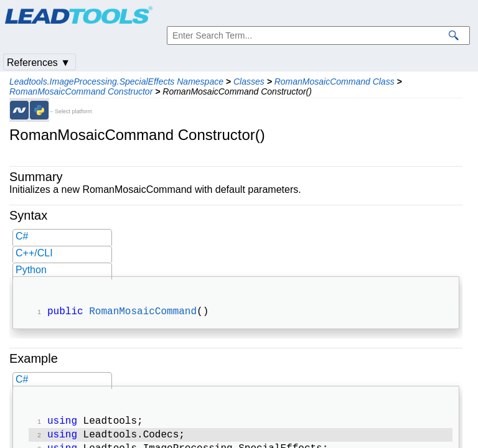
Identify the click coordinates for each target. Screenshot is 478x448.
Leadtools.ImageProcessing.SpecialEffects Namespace (116, 82)
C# (22, 236)
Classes (249, 82)
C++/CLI (34, 253)
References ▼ (39, 63)
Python (31, 270)
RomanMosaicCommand (143, 313)
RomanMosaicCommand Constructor (81, 91)
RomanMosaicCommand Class (335, 82)
